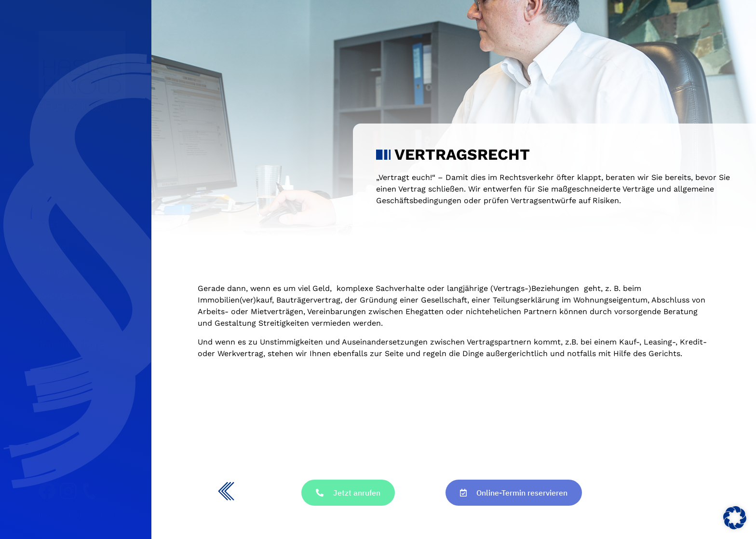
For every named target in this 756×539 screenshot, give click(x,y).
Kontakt (55, 368)
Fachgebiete (64, 272)
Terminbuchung (71, 344)
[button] (735, 518)
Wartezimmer (67, 320)
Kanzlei (54, 248)
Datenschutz (106, 515)
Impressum (57, 515)
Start (49, 224)
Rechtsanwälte (70, 296)
